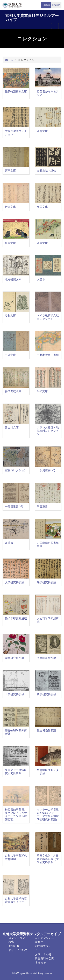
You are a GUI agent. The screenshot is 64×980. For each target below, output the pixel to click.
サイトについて (18, 950)
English (56, 5)
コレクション (17, 938)
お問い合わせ (43, 954)
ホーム (9, 60)
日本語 (46, 5)
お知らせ (14, 946)
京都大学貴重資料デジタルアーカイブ (32, 17)
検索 (11, 942)
